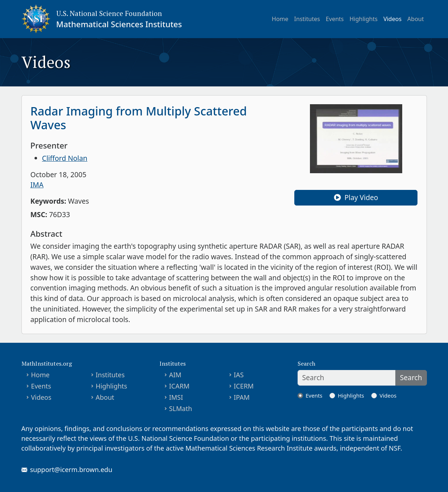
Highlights (364, 19)
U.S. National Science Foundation (109, 13)
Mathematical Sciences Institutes (119, 24)
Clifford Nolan (65, 158)
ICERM (244, 386)
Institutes (307, 19)
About (415, 19)
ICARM (179, 386)
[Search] (347, 378)
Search (411, 377)
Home (280, 19)
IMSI (176, 397)
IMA (37, 185)
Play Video (356, 197)
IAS (239, 375)
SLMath (180, 408)
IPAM (242, 397)
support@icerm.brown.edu (71, 469)
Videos (392, 19)
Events (335, 19)
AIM (175, 375)
